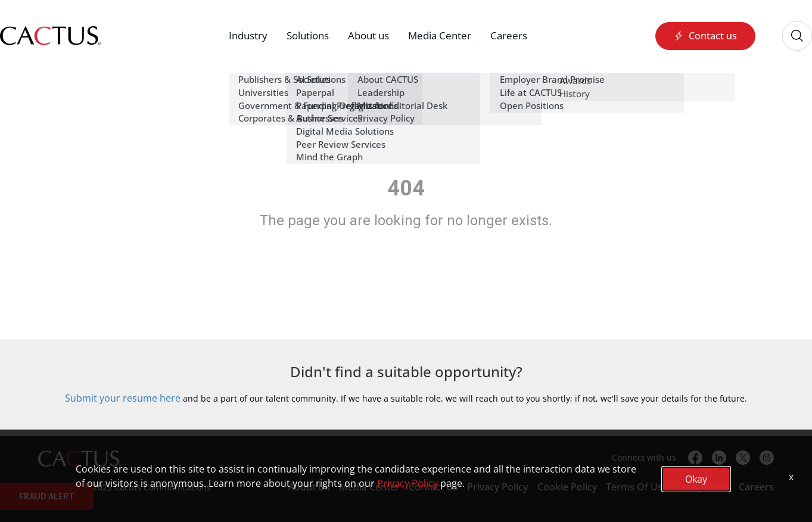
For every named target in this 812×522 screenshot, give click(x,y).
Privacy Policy (497, 487)
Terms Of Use (637, 487)
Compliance (703, 487)
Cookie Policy (567, 487)
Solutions (308, 35)
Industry (248, 35)
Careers (509, 35)
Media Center (440, 35)
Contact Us (433, 487)
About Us (309, 487)
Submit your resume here (123, 398)
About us (368, 35)
